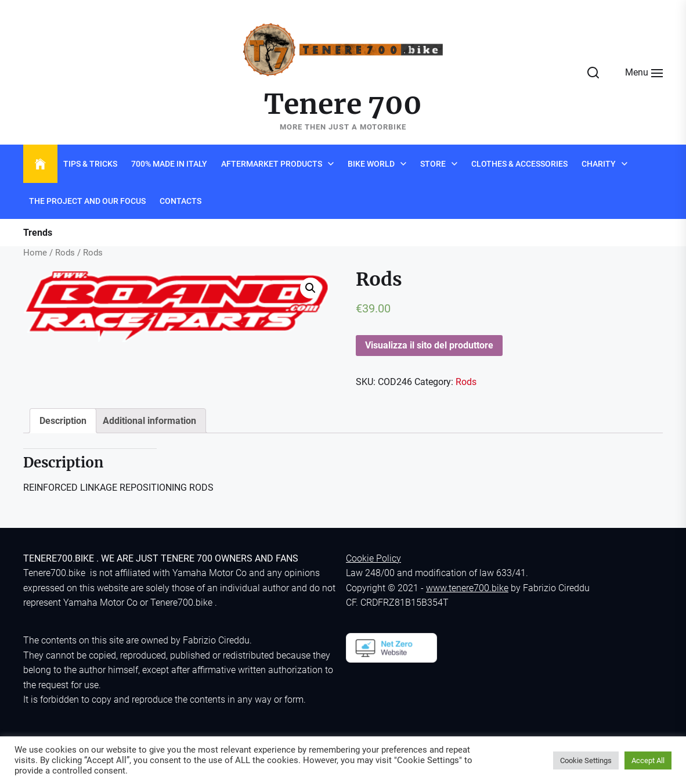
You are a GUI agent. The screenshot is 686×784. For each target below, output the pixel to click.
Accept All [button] (648, 760)
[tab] (63, 421)
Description (63, 421)
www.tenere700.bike (467, 588)
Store (433, 164)
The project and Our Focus (87, 201)
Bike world (371, 164)
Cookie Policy (373, 558)
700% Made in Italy (169, 164)
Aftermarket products (272, 164)
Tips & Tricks (90, 164)
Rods (65, 253)
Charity (599, 164)
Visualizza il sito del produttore (429, 345)
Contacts (180, 201)
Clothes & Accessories (519, 164)
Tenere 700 (343, 105)
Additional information (149, 421)
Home (35, 253)
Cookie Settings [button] (586, 760)
